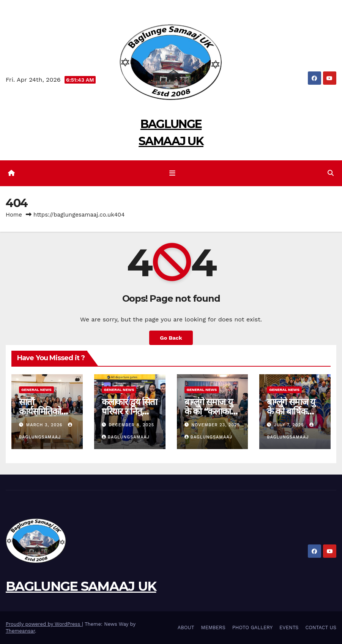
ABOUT (186, 627)
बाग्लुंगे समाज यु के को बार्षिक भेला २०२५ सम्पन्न (293, 411)
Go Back (171, 338)
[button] (331, 173)
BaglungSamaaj (126, 437)
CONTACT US (321, 627)
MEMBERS (213, 627)
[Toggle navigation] (172, 173)
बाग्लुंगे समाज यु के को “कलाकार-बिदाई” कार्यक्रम (211, 411)
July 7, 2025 (290, 425)
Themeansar (20, 631)
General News (36, 390)
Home (14, 215)
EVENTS (289, 627)
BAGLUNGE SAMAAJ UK (81, 586)
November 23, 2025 (216, 425)
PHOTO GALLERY (252, 627)
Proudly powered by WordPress (44, 624)
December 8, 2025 (131, 425)
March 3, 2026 (45, 425)
